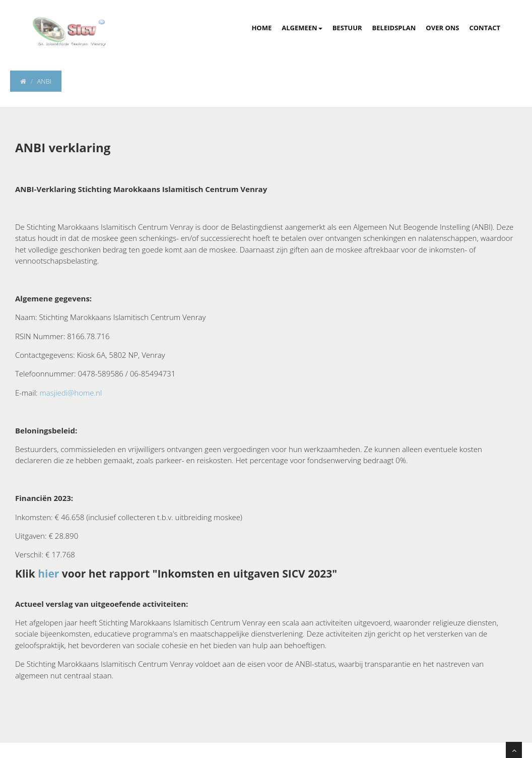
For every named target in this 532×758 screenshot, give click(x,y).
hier (48, 574)
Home (261, 28)
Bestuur (347, 28)
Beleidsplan (394, 28)
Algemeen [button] (302, 28)
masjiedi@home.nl (71, 393)
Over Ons (442, 28)
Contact (485, 28)
